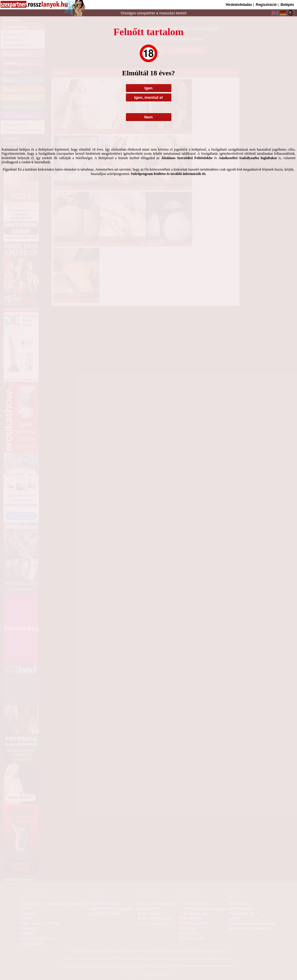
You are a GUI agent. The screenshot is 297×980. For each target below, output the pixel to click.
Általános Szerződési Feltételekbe (187, 158)
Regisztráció (266, 5)
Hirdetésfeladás (239, 5)
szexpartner (146, 13)
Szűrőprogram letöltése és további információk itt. (169, 174)
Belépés (287, 5)
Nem (149, 117)
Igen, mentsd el (148, 97)
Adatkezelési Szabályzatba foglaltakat (248, 158)
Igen (148, 88)
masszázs (168, 13)
